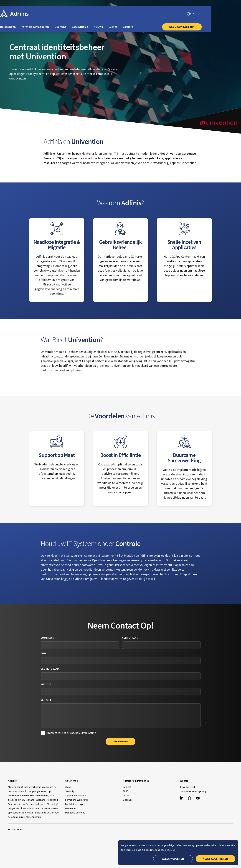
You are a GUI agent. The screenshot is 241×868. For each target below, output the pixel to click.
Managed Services (75, 813)
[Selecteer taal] (217, 14)
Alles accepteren (215, 859)
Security (70, 791)
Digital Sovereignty (75, 804)
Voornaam (48, 638)
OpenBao (128, 800)
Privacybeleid (187, 787)
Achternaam (130, 638)
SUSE (125, 791)
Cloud (68, 787)
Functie (46, 684)
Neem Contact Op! (206, 27)
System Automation (76, 796)
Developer (71, 808)
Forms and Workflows (77, 800)
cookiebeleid (168, 850)
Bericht (46, 700)
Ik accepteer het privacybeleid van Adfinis (71, 733)
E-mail (45, 653)
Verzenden (121, 741)
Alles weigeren (173, 859)
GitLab (126, 796)
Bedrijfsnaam (50, 669)
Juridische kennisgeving (193, 791)
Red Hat (127, 787)
